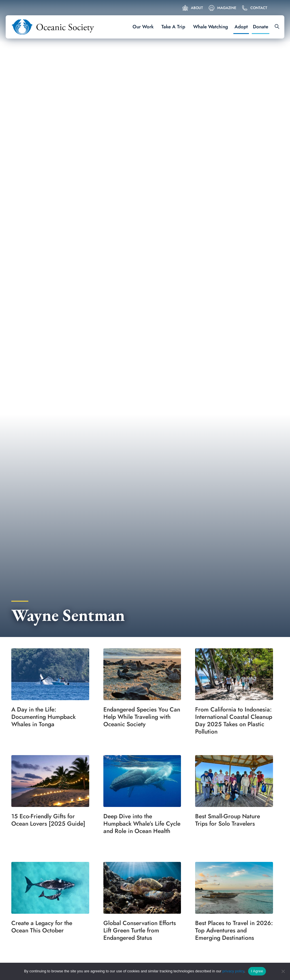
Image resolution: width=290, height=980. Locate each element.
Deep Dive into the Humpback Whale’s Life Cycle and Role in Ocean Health (142, 824)
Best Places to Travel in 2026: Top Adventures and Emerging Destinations (234, 930)
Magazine (227, 8)
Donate (261, 27)
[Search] (275, 27)
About (197, 8)
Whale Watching (211, 27)
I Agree (257, 971)
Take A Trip (173, 27)
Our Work (143, 27)
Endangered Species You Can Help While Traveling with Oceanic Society (142, 717)
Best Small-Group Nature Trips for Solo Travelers (228, 820)
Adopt (241, 27)
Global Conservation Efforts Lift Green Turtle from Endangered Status (140, 930)
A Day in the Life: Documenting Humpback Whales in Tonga (43, 717)
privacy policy (233, 971)
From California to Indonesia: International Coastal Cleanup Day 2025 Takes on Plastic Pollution (234, 721)
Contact (259, 8)
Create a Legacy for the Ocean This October (42, 927)
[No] (283, 971)
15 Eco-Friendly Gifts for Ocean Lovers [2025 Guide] (48, 820)
